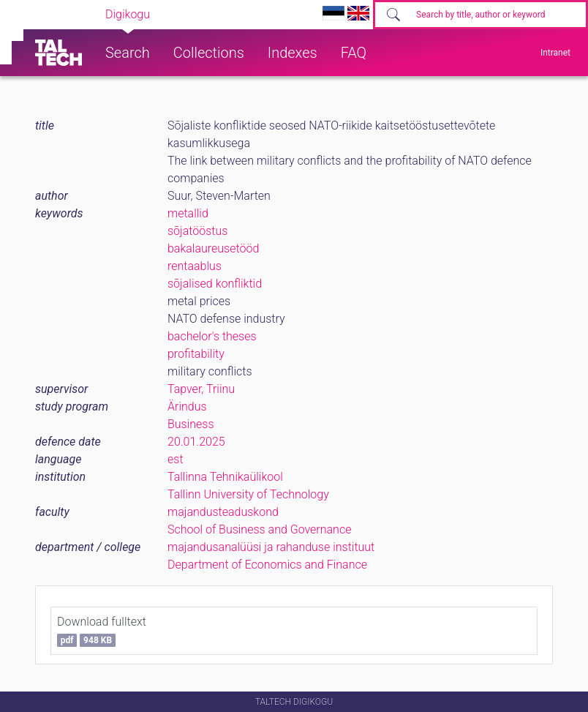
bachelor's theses (212, 336)
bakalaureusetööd (213, 248)
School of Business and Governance (259, 529)
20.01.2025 (196, 442)
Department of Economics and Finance (267, 565)
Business (191, 424)
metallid (188, 213)
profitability (196, 354)
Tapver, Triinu (201, 389)
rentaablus (195, 266)
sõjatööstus (197, 231)
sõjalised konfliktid (215, 284)
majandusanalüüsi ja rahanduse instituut (271, 547)
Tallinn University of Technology (248, 494)
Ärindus (187, 406)
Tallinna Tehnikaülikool (225, 477)
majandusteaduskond (223, 512)
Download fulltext (102, 631)
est (176, 459)
